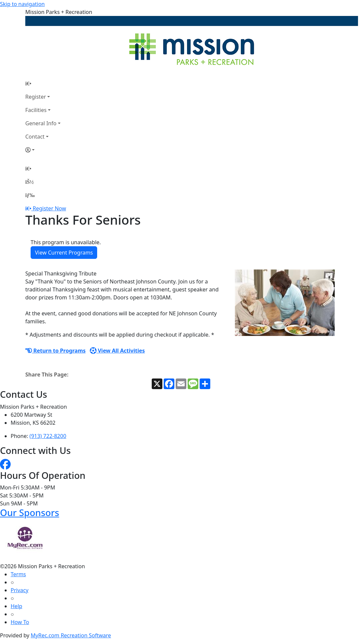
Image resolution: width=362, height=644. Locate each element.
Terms (18, 574)
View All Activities (117, 351)
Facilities (36, 110)
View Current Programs (64, 253)
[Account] (43, 150)
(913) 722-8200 (48, 436)
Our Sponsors (30, 513)
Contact (35, 137)
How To (20, 622)
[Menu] (30, 195)
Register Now (49, 208)
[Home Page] (43, 83)
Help (16, 606)
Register (36, 97)
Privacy (19, 590)
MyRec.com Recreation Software (71, 635)
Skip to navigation (22, 4)
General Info (41, 123)
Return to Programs (55, 351)
